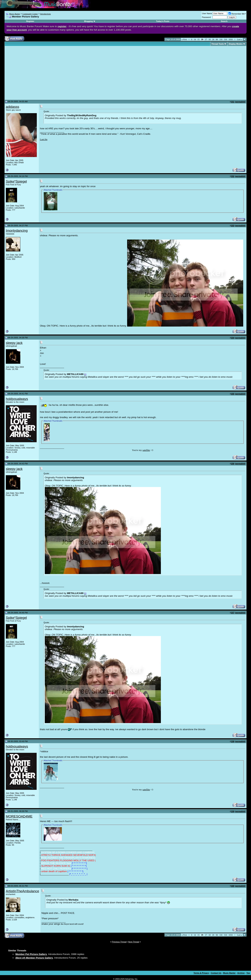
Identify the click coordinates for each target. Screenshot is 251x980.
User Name (207, 13)
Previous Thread (119, 942)
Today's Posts (163, 21)
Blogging (89, 21)
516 (226, 39)
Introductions (45, 14)
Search (224, 21)
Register (30, 21)
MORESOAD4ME (19, 816)
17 (206, 39)
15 (198, 39)
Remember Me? (237, 14)
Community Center (30, 14)
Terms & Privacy (201, 973)
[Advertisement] (36, 73)
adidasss (13, 107)
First (184, 39)
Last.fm (44, 139)
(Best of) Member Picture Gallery (34, 958)
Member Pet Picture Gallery (31, 954)
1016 (231, 39)
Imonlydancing (17, 231)
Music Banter (15, 14)
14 (195, 39)
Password (206, 17)
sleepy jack (14, 343)
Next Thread (134, 942)
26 (213, 39)
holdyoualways (17, 399)
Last (239, 39)
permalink (240, 102)
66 (217, 39)
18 (210, 39)
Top (248, 973)
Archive (241, 973)
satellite (146, 450)
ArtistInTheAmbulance (22, 891)
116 (221, 39)
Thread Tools (218, 44)
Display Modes (236, 44)
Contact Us (216, 973)
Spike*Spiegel (16, 181)
